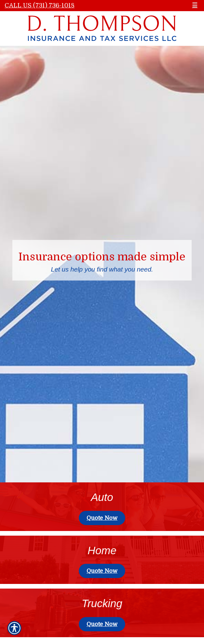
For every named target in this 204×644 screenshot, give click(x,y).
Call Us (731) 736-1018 (40, 5)
